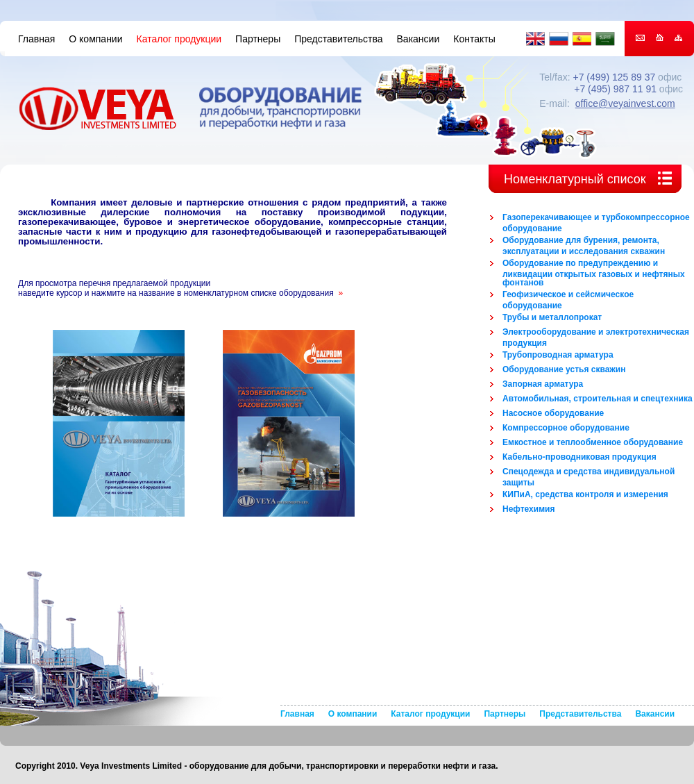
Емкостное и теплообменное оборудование (593, 442)
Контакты (474, 39)
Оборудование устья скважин (564, 369)
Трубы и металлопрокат (552, 317)
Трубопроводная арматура (558, 355)
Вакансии (418, 39)
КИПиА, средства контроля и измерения (585, 494)
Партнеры (258, 39)
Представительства (338, 39)
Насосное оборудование (553, 413)
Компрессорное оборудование (566, 428)
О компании (95, 39)
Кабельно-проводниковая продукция (579, 457)
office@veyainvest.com (625, 103)
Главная (36, 39)
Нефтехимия (528, 509)
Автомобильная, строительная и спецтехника (598, 399)
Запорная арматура (543, 384)
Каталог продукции (179, 39)
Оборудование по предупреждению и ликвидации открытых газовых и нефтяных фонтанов (594, 273)
